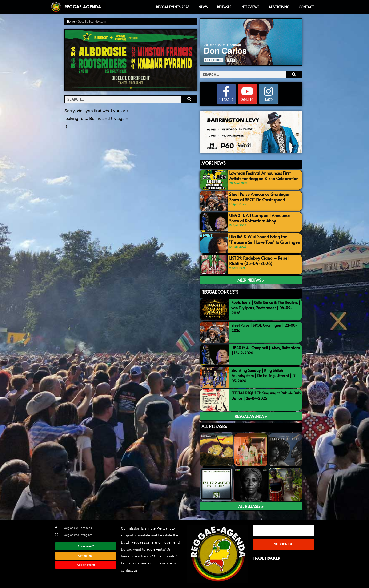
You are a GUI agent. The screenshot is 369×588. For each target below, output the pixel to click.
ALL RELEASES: (214, 426)
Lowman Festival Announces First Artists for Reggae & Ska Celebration (262, 175)
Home (71, 22)
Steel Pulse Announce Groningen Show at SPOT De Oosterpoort (264, 197)
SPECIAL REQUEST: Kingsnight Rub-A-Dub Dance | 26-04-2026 (266, 396)
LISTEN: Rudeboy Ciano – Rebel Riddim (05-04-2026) (263, 260)
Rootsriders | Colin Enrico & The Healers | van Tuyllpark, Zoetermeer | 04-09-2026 (266, 308)
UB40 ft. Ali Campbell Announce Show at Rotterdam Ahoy (263, 218)
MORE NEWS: (214, 163)
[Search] (189, 99)
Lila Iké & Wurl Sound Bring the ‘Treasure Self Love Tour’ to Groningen (264, 239)
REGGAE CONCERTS (220, 292)
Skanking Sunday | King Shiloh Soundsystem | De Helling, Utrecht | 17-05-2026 (264, 375)
